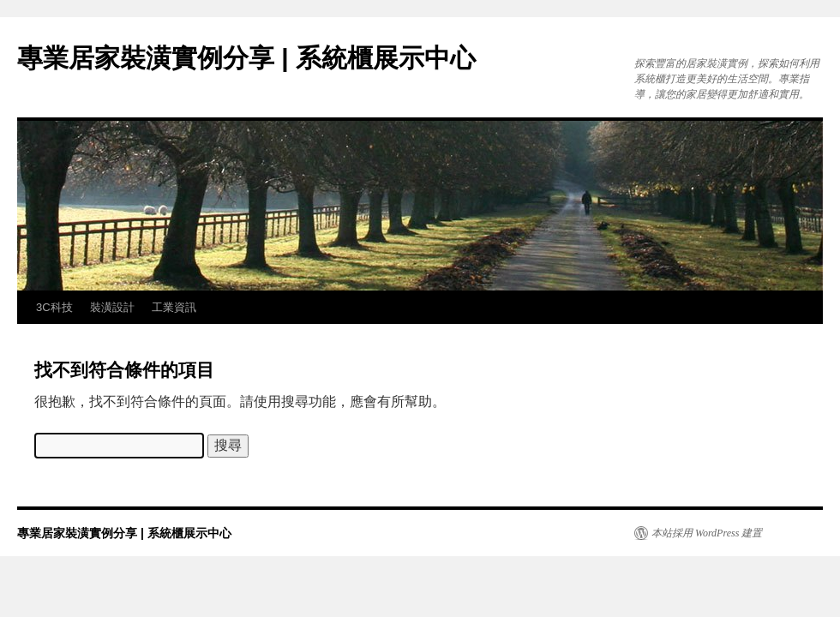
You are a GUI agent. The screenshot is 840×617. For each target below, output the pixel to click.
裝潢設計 (112, 307)
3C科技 (54, 307)
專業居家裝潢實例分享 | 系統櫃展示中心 (246, 58)
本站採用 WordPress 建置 (707, 533)
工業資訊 (174, 307)
